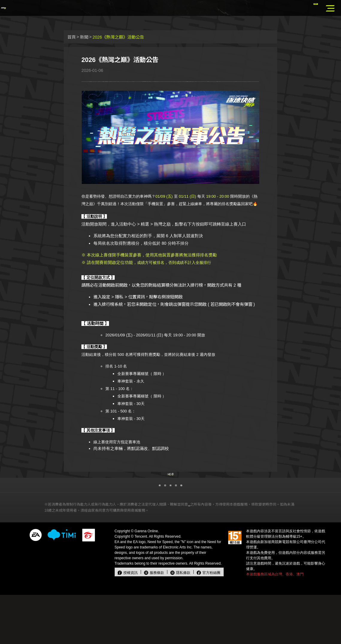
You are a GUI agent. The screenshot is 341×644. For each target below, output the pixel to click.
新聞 (84, 37)
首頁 (72, 37)
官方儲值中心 (303, 9)
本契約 (194, 554)
